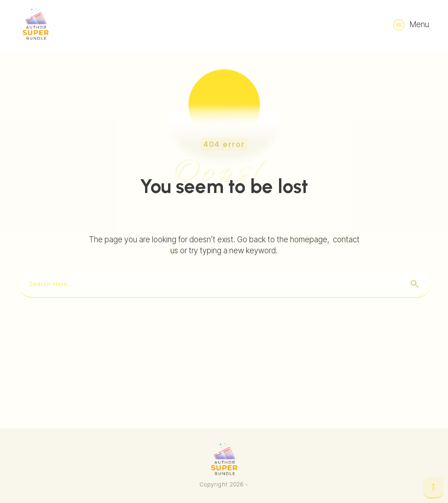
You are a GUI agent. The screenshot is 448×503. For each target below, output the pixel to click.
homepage (309, 240)
